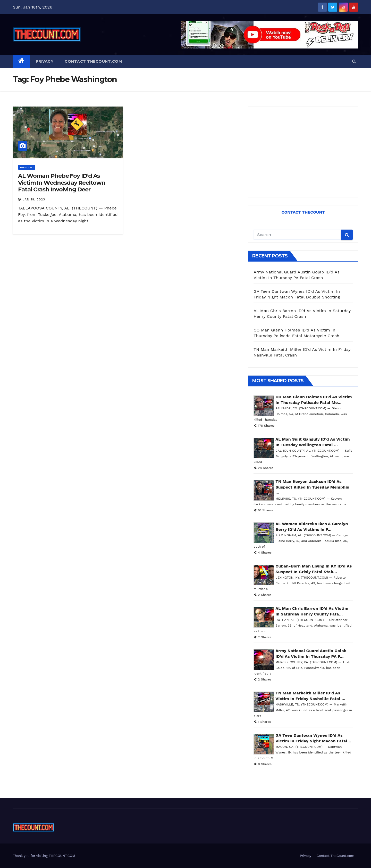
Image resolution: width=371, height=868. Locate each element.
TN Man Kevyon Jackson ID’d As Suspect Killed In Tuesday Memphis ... (312, 487)
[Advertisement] (303, 159)
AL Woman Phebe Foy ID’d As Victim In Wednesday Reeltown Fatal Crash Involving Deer (62, 183)
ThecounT (27, 167)
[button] (354, 61)
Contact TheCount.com (93, 61)
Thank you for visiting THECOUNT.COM (44, 856)
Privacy (45, 61)
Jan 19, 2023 (34, 199)
